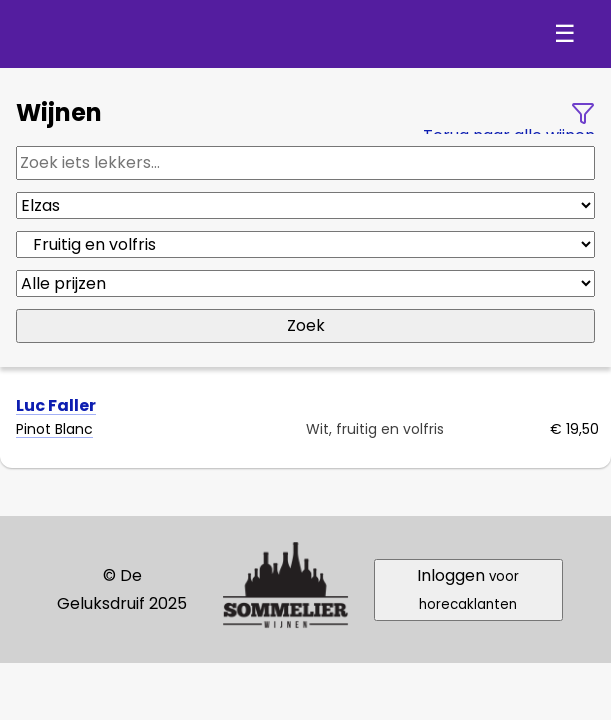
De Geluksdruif (129, 34)
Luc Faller (56, 405)
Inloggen (468, 589)
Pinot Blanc (54, 429)
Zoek (306, 325)
